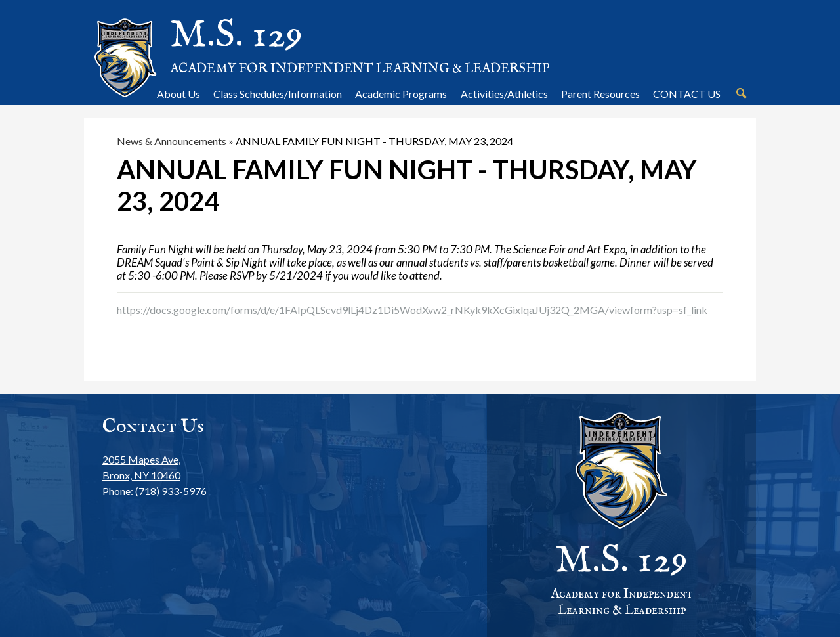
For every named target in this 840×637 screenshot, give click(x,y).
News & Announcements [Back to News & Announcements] (172, 141)
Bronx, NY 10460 (155, 467)
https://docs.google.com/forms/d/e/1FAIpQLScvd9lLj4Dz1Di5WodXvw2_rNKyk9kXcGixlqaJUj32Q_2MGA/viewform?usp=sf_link (412, 310)
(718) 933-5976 (171, 491)
